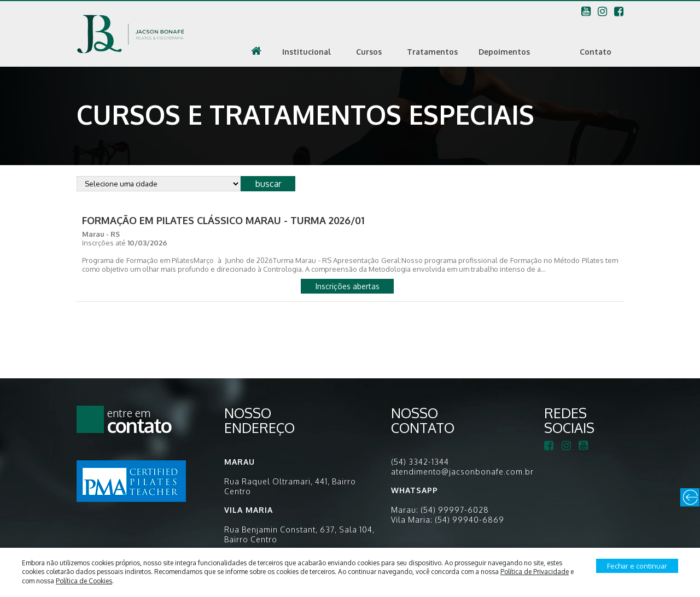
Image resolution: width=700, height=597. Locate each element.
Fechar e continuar (637, 566)
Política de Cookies (84, 581)
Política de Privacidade (535, 572)
